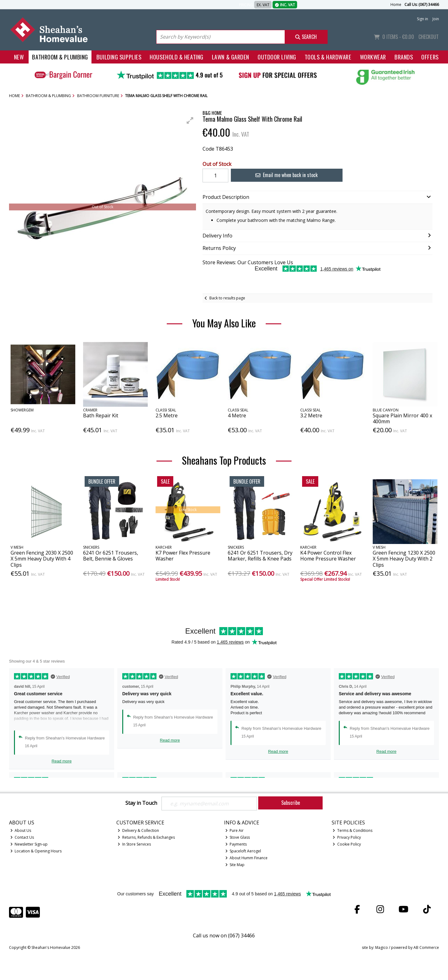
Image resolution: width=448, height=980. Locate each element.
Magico (382, 947)
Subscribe (291, 803)
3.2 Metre (311, 415)
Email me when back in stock (287, 175)
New (19, 57)
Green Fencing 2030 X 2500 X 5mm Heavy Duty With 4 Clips (42, 559)
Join (436, 19)
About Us (21, 830)
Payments (236, 844)
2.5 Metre (167, 415)
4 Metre (237, 415)
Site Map (235, 865)
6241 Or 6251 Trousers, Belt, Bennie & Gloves (111, 556)
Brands (404, 57)
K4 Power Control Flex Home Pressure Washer (328, 556)
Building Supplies (119, 57)
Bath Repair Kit (101, 415)
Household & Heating (177, 57)
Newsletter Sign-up (29, 844)
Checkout (429, 37)
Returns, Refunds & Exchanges (146, 837)
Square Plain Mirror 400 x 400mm (402, 418)
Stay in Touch (141, 803)
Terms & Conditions (352, 830)
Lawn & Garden (231, 57)
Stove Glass (238, 837)
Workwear (373, 57)
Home (396, 5)
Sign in (422, 19)
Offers (430, 57)
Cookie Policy (347, 844)
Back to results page (227, 298)
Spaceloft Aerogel (243, 851)
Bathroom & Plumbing (60, 57)
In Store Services (134, 844)
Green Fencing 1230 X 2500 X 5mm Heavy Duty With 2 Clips (404, 559)
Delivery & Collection (138, 830)
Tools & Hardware (328, 57)
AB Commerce (426, 947)
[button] (190, 120)
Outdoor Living (277, 57)
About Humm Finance (247, 858)
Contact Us (22, 837)
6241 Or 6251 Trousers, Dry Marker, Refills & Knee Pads (260, 556)
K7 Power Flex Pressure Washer (183, 556)
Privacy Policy (347, 837)
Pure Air (235, 830)
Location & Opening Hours (36, 851)
